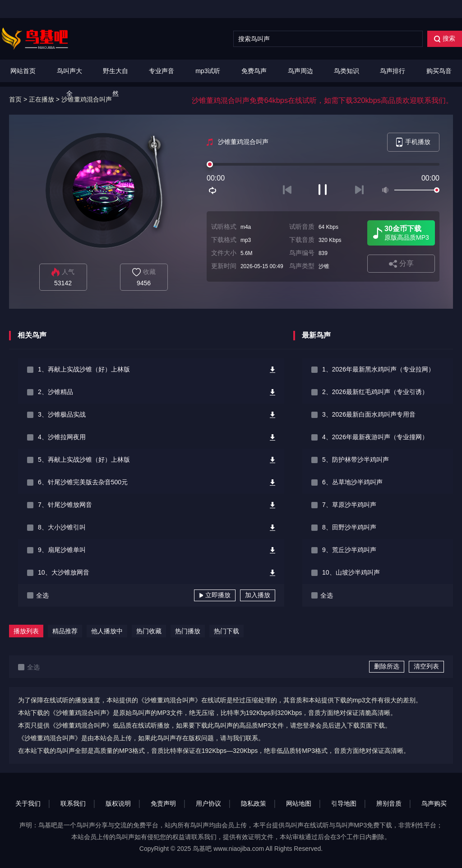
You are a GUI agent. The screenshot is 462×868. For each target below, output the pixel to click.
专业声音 (162, 71)
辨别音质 (389, 803)
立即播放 (215, 595)
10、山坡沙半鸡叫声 (351, 572)
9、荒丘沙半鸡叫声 (349, 550)
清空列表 (426, 666)
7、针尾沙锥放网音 (65, 505)
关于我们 (28, 803)
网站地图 (299, 803)
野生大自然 (115, 82)
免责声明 (163, 803)
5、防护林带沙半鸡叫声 (356, 460)
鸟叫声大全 (69, 82)
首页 (15, 99)
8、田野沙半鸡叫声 (349, 527)
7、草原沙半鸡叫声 (349, 505)
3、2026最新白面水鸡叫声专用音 (369, 414)
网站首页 (23, 71)
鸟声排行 (393, 71)
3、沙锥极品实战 (62, 414)
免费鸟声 (254, 71)
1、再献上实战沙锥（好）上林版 (84, 369)
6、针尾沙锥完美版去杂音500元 (83, 482)
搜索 (445, 39)
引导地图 (344, 803)
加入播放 (258, 595)
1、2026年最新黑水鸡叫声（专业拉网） (378, 369)
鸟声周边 (300, 71)
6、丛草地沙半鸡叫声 (352, 482)
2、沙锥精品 (55, 392)
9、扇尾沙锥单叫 (62, 550)
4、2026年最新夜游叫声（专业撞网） (375, 437)
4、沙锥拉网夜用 (62, 437)
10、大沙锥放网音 (64, 572)
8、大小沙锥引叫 (62, 527)
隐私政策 (254, 803)
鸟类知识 (346, 71)
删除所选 (387, 666)
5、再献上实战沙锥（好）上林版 (84, 460)
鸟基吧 (202, 849)
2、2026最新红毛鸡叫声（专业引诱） (375, 392)
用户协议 (208, 803)
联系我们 (73, 803)
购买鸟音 (439, 71)
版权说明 (118, 803)
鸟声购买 (434, 803)
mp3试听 (208, 71)
